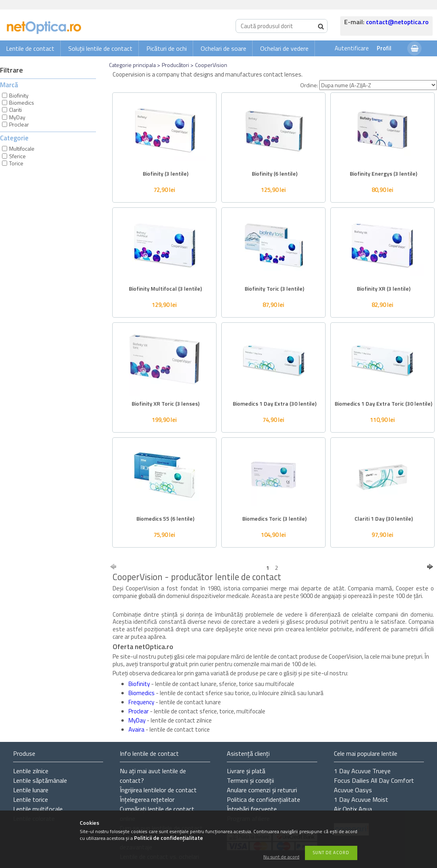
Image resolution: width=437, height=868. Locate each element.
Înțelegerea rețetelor (147, 799)
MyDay (17, 117)
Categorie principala (132, 65)
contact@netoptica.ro (397, 22)
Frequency (142, 702)
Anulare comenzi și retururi (262, 790)
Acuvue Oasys (353, 790)
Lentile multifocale (38, 809)
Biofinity (19, 95)
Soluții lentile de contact (100, 48)
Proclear (19, 124)
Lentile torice (31, 799)
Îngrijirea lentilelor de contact (158, 790)
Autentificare (352, 48)
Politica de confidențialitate (264, 799)
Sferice (17, 156)
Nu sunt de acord (281, 857)
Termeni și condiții (250, 780)
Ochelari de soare (223, 48)
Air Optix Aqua (353, 809)
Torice (16, 163)
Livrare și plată (246, 771)
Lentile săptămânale (40, 780)
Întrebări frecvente (252, 809)
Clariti (15, 110)
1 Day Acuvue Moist (361, 799)
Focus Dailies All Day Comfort (374, 780)
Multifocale (22, 148)
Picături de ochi (167, 48)
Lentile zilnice (31, 771)
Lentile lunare (31, 790)
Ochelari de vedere (284, 48)
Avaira (137, 729)
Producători (175, 65)
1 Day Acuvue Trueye (362, 771)
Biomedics (22, 103)
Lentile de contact (30, 48)
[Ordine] (378, 85)
